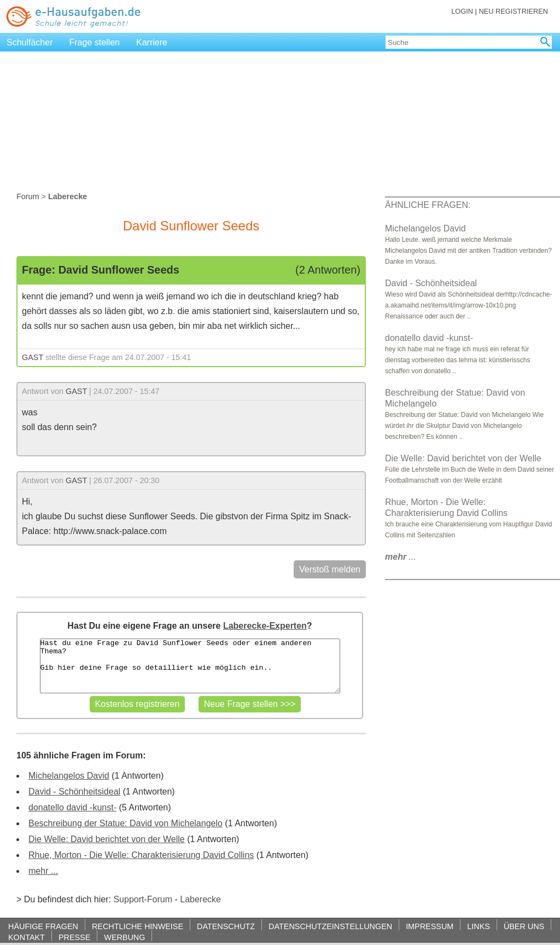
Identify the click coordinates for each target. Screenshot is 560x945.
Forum (28, 196)
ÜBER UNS (524, 926)
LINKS (479, 926)
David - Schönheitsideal (74, 792)
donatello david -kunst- (72, 807)
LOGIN (462, 11)
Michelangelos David (69, 776)
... (401, 557)
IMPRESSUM (430, 926)
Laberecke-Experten (265, 626)
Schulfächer (30, 42)
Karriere (152, 42)
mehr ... (43, 871)
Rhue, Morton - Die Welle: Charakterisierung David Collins (141, 855)
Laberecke (200, 899)
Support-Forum (143, 899)
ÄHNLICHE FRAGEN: (428, 205)
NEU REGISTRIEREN (513, 11)
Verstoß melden (330, 569)
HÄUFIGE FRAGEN (43, 926)
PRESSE (74, 937)
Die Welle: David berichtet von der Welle (107, 839)
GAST (33, 357)
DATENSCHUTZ (226, 926)
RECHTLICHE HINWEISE (138, 926)
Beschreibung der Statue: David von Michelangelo (126, 823)
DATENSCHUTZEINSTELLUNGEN (330, 926)
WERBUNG (124, 937)
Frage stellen (95, 42)
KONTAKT (27, 937)
